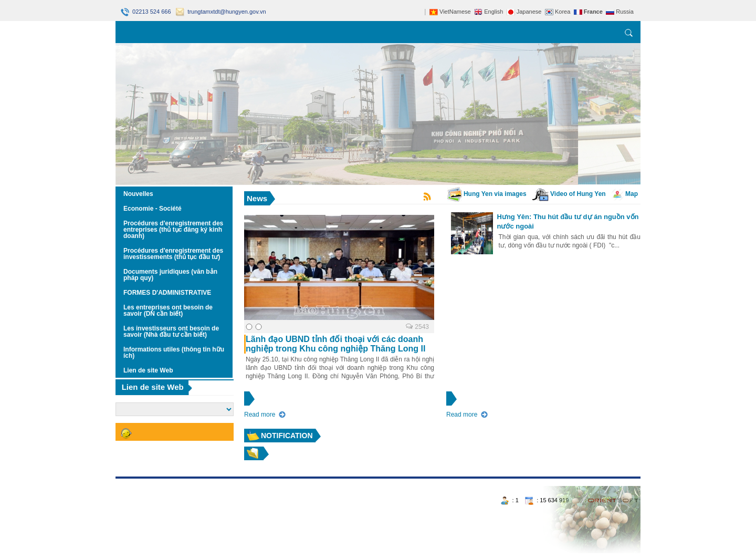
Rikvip (179, 482)
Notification (287, 436)
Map (624, 194)
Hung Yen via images (487, 194)
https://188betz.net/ (142, 482)
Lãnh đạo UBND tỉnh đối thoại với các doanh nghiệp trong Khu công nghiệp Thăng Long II (335, 344)
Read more (260, 415)
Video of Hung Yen (569, 194)
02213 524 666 (147, 12)
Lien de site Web (153, 387)
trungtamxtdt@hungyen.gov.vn (221, 12)
